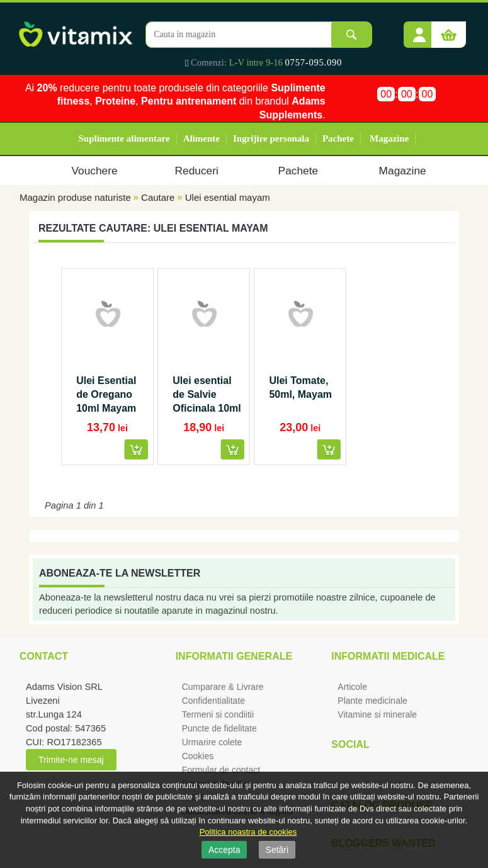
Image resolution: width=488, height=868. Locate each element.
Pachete (338, 138)
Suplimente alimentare (124, 138)
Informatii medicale (388, 656)
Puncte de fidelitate (219, 728)
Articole (352, 687)
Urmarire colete (212, 742)
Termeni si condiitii (218, 714)
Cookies (198, 756)
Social (350, 744)
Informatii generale (234, 656)
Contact (44, 656)
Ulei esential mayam (228, 197)
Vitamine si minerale (377, 714)
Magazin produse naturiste (75, 197)
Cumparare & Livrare (223, 687)
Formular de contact (221, 770)
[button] (419, 30)
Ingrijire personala (271, 138)
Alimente (201, 138)
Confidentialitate (213, 701)
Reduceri (197, 171)
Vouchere (94, 171)
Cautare (158, 197)
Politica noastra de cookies (248, 832)
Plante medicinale (372, 701)
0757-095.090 (314, 62)
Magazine (389, 138)
